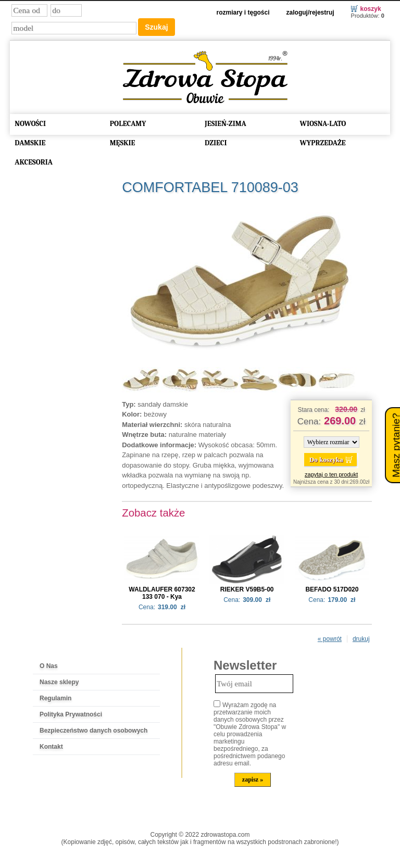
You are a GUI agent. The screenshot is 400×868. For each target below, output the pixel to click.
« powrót (330, 638)
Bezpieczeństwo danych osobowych (93, 729)
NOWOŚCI (30, 123)
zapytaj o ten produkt (331, 473)
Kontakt (51, 746)
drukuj (361, 638)
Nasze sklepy (59, 681)
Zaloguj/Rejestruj (310, 11)
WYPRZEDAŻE (322, 142)
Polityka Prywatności (71, 713)
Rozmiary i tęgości (243, 11)
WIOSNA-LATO (323, 123)
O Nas (49, 665)
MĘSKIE (123, 142)
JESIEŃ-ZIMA (226, 123)
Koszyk (371, 8)
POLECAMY (128, 123)
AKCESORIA (34, 161)
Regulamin (55, 697)
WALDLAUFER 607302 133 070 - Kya (162, 592)
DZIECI (216, 142)
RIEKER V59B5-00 (247, 588)
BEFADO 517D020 (332, 588)
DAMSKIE (30, 142)
